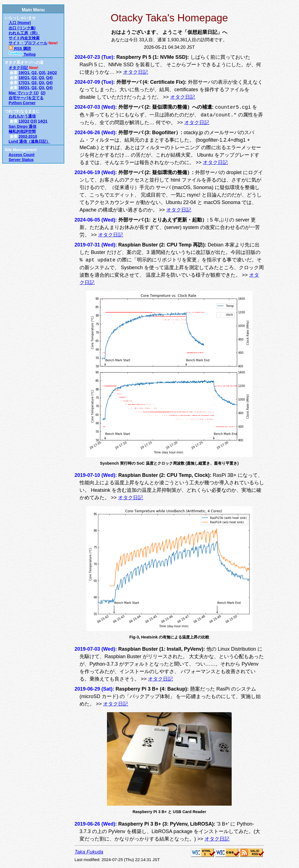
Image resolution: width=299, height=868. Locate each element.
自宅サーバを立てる (26, 98)
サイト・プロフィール (28, 43)
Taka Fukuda (89, 852)
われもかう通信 (22, 116)
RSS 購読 (20, 49)
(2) (43, 93)
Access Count (21, 155)
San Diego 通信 (22, 126)
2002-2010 (28, 136)
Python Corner (22, 103)
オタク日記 (18, 68)
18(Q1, (25, 78)
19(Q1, (25, 73)
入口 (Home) (20, 23)
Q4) (49, 78)
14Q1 (43, 121)
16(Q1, (25, 88)
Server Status (21, 160)
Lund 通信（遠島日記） (29, 141)
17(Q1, (25, 83)
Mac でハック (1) (24, 93)
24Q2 (52, 73)
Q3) (34, 121)
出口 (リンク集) (22, 28)
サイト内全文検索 (24, 38)
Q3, (42, 78)
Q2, (34, 73)
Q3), (43, 73)
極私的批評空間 (22, 131)
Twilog (22, 54)
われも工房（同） (24, 33)
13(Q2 (24, 121)
